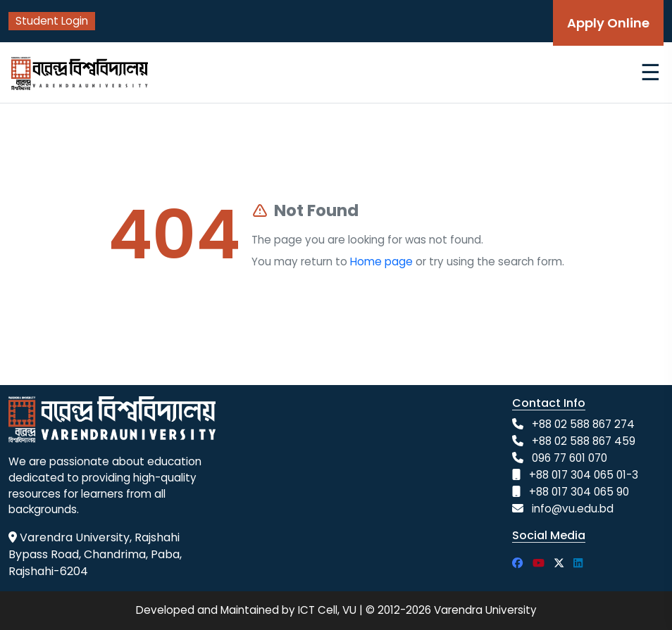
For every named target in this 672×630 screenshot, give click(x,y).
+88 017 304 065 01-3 (584, 475)
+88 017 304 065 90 (579, 492)
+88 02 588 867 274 (583, 424)
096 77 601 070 (570, 458)
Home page (381, 262)
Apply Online (608, 23)
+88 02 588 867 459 (584, 441)
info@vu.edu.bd (573, 509)
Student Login (52, 21)
